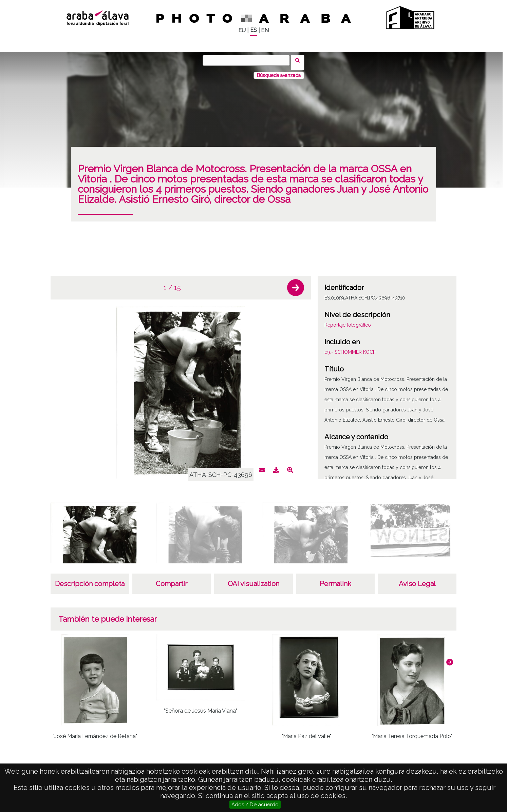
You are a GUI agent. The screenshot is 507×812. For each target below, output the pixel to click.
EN (265, 30)
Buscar (300, 60)
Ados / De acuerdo (255, 805)
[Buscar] (248, 60)
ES (253, 30)
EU (242, 30)
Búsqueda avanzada (279, 71)
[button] (296, 283)
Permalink (335, 579)
